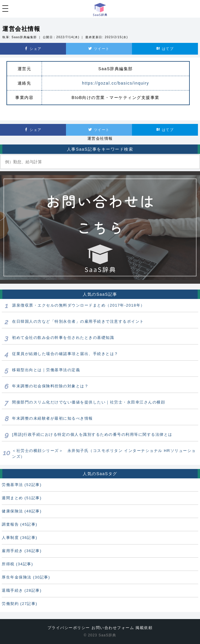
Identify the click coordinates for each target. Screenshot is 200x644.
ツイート (99, 49)
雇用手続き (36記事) (22, 551)
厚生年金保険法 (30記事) (26, 577)
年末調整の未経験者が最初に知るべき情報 (52, 418)
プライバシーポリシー (69, 628)
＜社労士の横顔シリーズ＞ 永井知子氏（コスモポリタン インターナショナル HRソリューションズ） (104, 454)
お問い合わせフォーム (113, 628)
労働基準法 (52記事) (22, 485)
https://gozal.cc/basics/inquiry (116, 83)
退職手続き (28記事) (22, 590)
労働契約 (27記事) (20, 604)
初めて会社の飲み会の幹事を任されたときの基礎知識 (63, 338)
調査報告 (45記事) (20, 524)
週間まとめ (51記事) (22, 498)
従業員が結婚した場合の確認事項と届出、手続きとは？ (65, 354)
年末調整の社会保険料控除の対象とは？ (50, 386)
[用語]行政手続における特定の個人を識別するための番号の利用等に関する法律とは (92, 434)
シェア (33, 49)
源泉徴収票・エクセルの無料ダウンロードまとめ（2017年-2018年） (78, 305)
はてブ (165, 49)
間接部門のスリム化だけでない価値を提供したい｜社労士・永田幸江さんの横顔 (89, 402)
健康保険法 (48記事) (22, 511)
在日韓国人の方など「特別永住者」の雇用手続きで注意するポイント (78, 321)
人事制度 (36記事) (20, 538)
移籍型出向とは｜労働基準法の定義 (46, 370)
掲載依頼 (144, 628)
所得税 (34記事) (17, 564)
